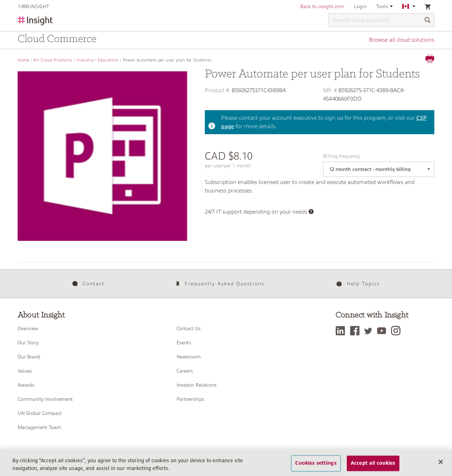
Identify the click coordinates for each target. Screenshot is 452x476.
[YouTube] (383, 331)
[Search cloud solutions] (381, 20)
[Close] (441, 462)
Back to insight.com (322, 6)
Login (360, 6)
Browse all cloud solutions (402, 40)
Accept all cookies (373, 463)
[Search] (428, 21)
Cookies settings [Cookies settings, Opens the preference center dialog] (316, 463)
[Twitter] (370, 331)
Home (24, 60)
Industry (85, 60)
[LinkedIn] (342, 331)
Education (108, 60)
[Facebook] (356, 331)
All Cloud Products (53, 60)
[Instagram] (397, 331)
